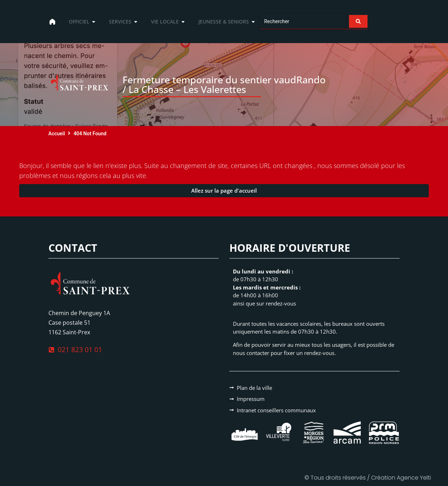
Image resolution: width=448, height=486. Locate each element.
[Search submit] (358, 21)
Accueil (57, 134)
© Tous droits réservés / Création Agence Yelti (368, 478)
